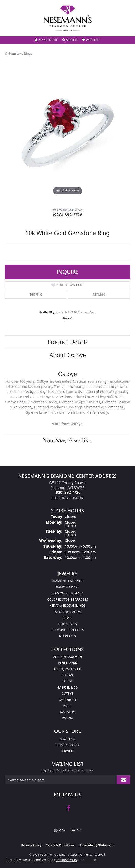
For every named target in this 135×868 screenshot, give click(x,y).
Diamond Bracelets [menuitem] (67, 630)
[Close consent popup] (95, 860)
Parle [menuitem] (67, 706)
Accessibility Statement (96, 845)
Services (67, 751)
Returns (99, 295)
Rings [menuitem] (67, 618)
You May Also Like (67, 440)
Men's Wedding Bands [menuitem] (67, 605)
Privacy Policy (31, 845)
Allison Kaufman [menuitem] (68, 657)
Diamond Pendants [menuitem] (68, 593)
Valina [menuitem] (67, 718)
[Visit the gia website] (60, 830)
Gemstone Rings (20, 54)
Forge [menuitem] (67, 681)
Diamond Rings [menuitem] (67, 587)
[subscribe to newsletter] (124, 780)
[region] (67, 133)
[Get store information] (67, 498)
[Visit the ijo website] (76, 830)
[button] (46, 40)
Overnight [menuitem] (67, 700)
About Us (67, 739)
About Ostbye (68, 355)
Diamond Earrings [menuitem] (67, 581)
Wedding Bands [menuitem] (67, 612)
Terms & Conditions (60, 845)
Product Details (68, 342)
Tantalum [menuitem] (67, 712)
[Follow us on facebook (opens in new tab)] (69, 808)
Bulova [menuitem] (67, 675)
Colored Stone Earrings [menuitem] (68, 599)
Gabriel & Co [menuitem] (68, 687)
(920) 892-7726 (68, 215)
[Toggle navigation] (9, 29)
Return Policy (67, 745)
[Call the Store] (68, 492)
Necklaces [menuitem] (68, 636)
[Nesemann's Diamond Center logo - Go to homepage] (68, 18)
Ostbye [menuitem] (67, 693)
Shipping (36, 295)
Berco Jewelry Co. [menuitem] (67, 669)
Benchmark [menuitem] (67, 663)
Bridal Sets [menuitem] (67, 624)
